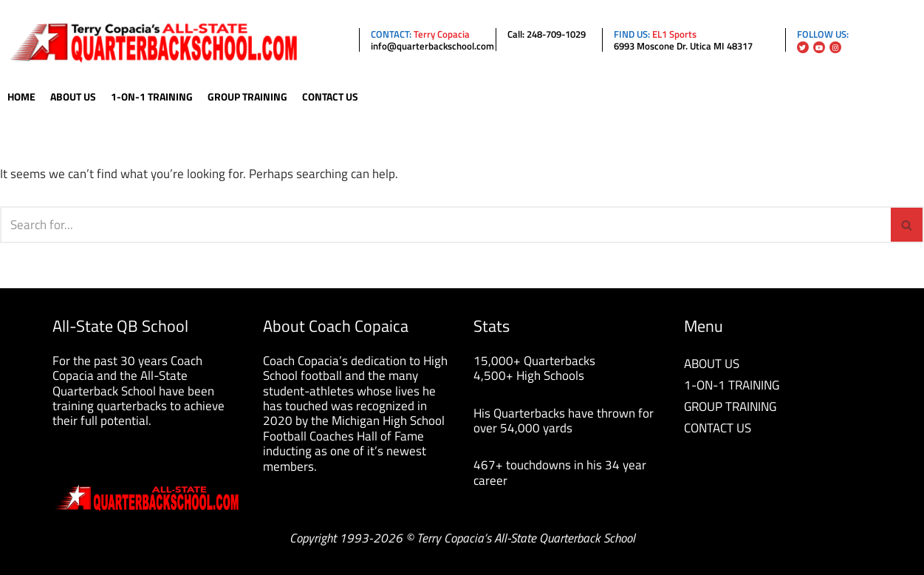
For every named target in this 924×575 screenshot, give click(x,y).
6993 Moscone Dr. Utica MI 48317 (683, 46)
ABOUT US (712, 364)
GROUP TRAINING (730, 406)
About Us (73, 97)
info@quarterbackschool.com (432, 46)
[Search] (445, 225)
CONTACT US (718, 428)
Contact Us (330, 97)
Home (21, 97)
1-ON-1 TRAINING (732, 385)
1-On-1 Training (152, 97)
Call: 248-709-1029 (547, 34)
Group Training (247, 97)
